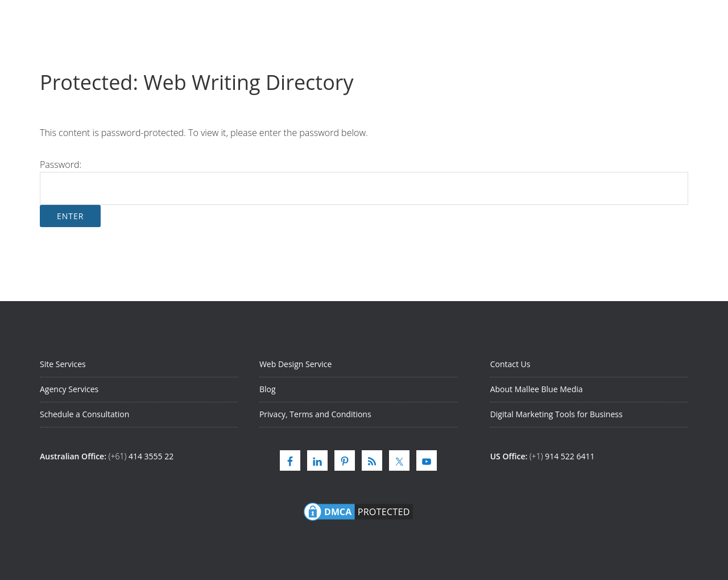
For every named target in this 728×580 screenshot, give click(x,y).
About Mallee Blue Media (537, 389)
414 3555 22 (151, 456)
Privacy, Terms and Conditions (315, 414)
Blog (268, 389)
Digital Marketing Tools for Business (557, 414)
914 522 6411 (570, 456)
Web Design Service (295, 364)
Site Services (63, 364)
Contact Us (510, 364)
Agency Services (69, 389)
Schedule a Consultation (84, 414)
